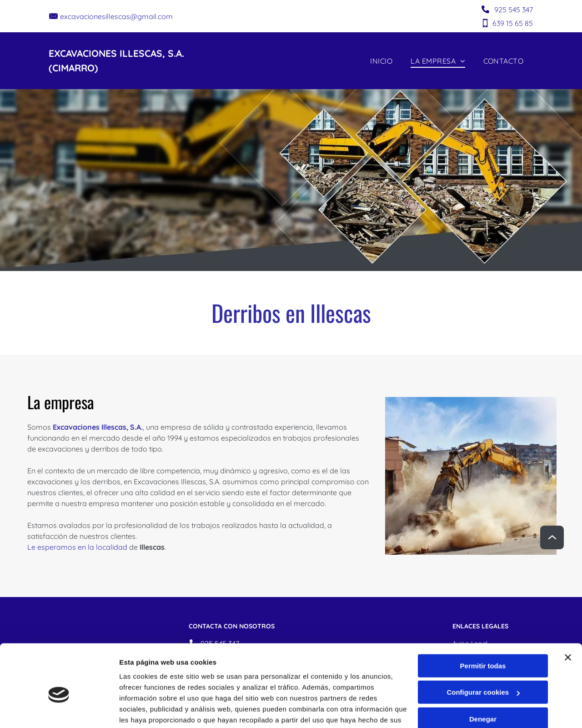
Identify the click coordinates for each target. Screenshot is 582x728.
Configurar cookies (483, 646)
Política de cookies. (186, 685)
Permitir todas (483, 620)
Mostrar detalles (146, 710)
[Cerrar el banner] (568, 612)
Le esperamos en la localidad (77, 547)
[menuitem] (381, 60)
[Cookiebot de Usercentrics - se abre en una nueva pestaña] (59, 710)
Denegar (483, 673)
